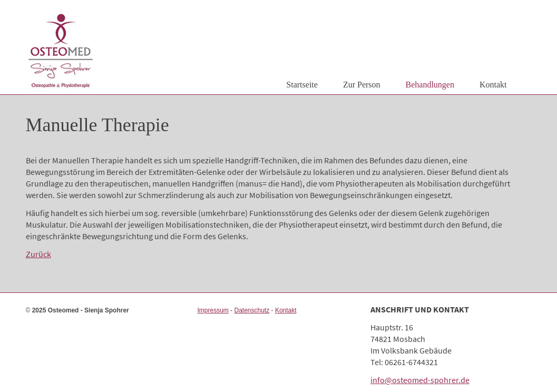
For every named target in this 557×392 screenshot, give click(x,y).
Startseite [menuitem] (302, 85)
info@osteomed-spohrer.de (420, 380)
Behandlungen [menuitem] (430, 85)
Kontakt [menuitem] (493, 85)
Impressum (213, 310)
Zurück (38, 254)
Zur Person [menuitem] (362, 85)
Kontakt (286, 310)
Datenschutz (252, 310)
